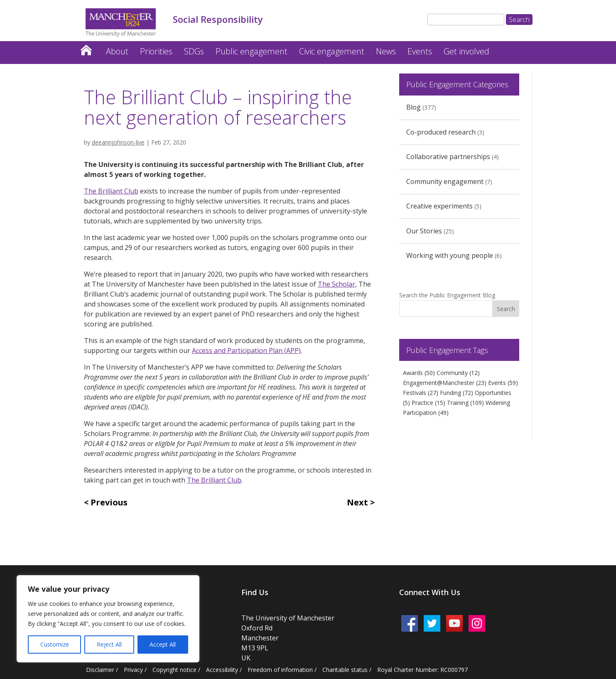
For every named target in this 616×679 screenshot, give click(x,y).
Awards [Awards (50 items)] (419, 373)
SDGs (194, 51)
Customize (55, 644)
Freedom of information (280, 670)
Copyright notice (174, 670)
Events (420, 51)
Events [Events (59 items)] (503, 383)
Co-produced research (441, 132)
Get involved (466, 51)
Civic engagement (332, 51)
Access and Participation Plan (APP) (246, 351)
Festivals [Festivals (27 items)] (421, 393)
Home (86, 48)
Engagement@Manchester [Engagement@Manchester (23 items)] (445, 383)
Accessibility (222, 670)
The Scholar (336, 284)
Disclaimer (100, 670)
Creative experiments (439, 206)
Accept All (163, 644)
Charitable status (345, 670)
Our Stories (424, 231)
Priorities (156, 51)
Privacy (133, 670)
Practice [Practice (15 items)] (428, 403)
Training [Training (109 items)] (465, 403)
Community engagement (445, 181)
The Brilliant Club (111, 191)
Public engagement (252, 51)
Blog (414, 107)
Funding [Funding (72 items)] (456, 393)
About (117, 51)
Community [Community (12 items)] (458, 373)
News (386, 51)
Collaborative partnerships (448, 157)
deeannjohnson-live (118, 142)
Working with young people (450, 255)
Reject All (109, 644)
